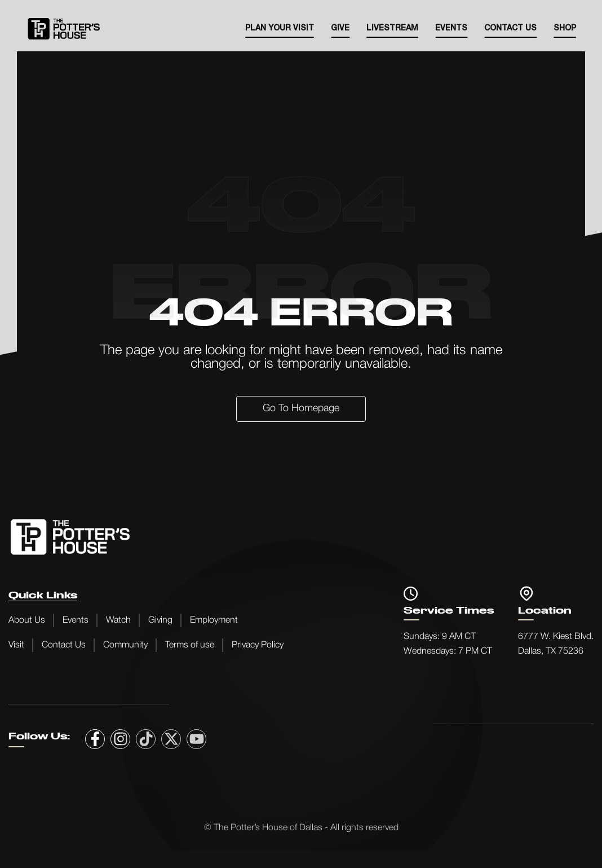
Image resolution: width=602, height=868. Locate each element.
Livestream (392, 28)
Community (125, 645)
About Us (27, 620)
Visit (16, 645)
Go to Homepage (301, 408)
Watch (118, 620)
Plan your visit (280, 28)
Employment (214, 620)
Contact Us (510, 28)
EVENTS (451, 28)
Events (76, 620)
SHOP (565, 28)
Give (340, 28)
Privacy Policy (258, 645)
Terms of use (190, 645)
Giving (160, 620)
